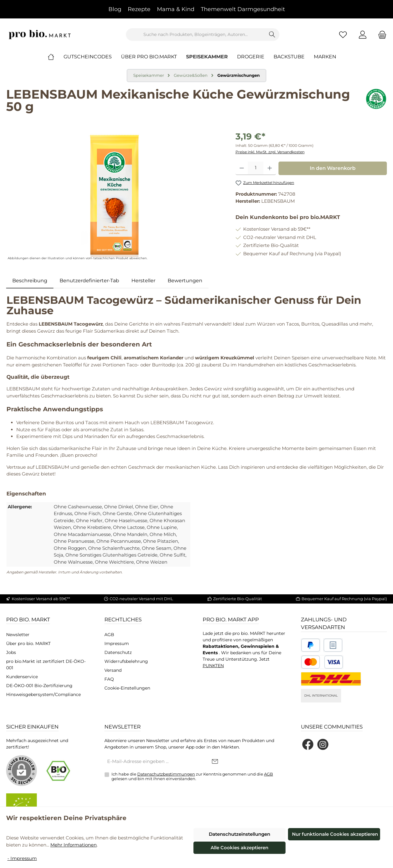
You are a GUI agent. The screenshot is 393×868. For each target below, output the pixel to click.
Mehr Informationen (74, 845)
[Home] (56, 57)
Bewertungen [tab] (185, 281)
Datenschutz (118, 652)
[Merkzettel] (343, 35)
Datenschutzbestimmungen (166, 774)
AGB (109, 635)
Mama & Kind (176, 9)
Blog (115, 9)
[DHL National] (331, 679)
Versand (113, 670)
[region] (115, 196)
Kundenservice (22, 677)
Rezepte (139, 9)
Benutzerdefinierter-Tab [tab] (89, 281)
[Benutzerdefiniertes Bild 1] (311, 645)
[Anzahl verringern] (242, 168)
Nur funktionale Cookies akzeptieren (335, 834)
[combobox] (196, 35)
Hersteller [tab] (143, 281)
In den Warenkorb (333, 168)
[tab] (30, 281)
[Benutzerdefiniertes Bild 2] (333, 645)
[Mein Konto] (363, 35)
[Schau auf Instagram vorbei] (323, 744)
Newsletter (18, 635)
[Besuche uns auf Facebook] (308, 744)
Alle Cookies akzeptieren (239, 848)
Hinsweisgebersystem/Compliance (43, 694)
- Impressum (22, 858)
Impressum (117, 643)
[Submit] (215, 762)
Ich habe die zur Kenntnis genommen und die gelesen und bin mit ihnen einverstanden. (192, 776)
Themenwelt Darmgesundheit (243, 9)
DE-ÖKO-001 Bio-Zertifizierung (39, 686)
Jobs (11, 652)
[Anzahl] (256, 168)
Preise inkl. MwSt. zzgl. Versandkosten (270, 152)
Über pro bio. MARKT (28, 643)
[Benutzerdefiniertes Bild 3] (322, 662)
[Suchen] (272, 35)
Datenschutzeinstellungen (239, 834)
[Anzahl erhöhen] (270, 168)
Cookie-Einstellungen (127, 688)
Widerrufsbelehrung (126, 661)
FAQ (109, 679)
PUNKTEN (213, 666)
